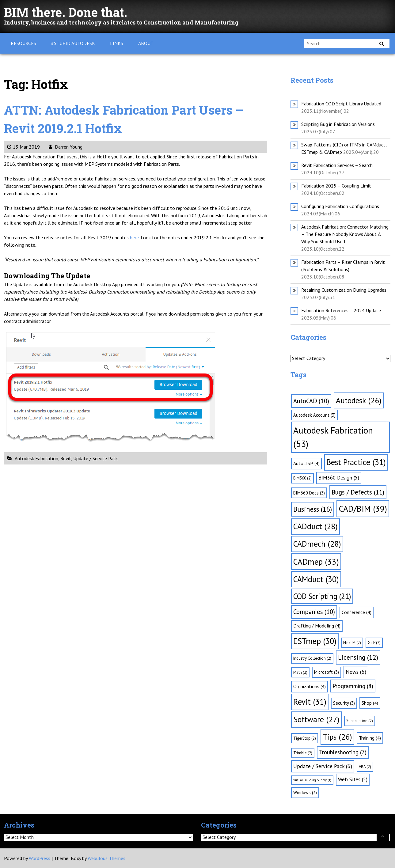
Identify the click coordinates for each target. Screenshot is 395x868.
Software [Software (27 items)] (316, 719)
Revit (66, 458)
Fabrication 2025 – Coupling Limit (336, 186)
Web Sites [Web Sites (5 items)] (353, 779)
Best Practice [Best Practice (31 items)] (356, 462)
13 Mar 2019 (23, 147)
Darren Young (66, 147)
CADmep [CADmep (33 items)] (316, 562)
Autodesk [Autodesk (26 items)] (359, 400)
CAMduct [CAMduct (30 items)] (316, 579)
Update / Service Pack (95, 458)
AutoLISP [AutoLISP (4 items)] (306, 463)
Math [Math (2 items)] (300, 672)
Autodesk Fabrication (36, 458)
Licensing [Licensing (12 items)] (358, 657)
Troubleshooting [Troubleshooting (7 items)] (343, 752)
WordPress (40, 858)
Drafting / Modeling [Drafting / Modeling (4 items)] (317, 626)
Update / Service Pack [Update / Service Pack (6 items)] (323, 766)
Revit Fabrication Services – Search (337, 165)
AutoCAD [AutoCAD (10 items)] (311, 401)
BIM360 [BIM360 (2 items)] (302, 478)
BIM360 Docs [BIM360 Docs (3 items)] (309, 493)
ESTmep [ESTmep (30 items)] (315, 641)
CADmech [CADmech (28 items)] (317, 544)
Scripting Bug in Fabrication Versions (338, 124)
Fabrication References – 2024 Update (341, 310)
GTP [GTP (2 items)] (374, 643)
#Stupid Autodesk (73, 43)
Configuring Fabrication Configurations (340, 206)
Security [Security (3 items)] (344, 703)
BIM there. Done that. (66, 12)
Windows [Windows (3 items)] (305, 792)
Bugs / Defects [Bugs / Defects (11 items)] (358, 492)
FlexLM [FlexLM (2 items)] (352, 643)
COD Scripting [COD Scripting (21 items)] (322, 596)
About (146, 43)
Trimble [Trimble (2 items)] (303, 753)
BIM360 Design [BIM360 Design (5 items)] (339, 478)
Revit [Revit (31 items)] (310, 702)
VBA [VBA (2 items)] (365, 767)
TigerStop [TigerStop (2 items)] (305, 738)
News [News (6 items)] (356, 672)
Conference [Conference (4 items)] (357, 612)
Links (117, 43)
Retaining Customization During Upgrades (344, 290)
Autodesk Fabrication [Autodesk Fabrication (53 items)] (333, 437)
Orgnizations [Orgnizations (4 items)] (310, 686)
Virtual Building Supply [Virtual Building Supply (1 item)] (312, 780)
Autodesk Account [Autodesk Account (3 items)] (314, 415)
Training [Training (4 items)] (370, 738)
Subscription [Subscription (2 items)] (360, 721)
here (134, 237)
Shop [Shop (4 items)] (370, 703)
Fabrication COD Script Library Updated (341, 104)
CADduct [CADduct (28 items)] (315, 526)
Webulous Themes (106, 858)
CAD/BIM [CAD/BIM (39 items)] (363, 509)
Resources (23, 43)
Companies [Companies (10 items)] (314, 612)
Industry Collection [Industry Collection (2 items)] (312, 658)
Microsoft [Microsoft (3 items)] (327, 672)
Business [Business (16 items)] (313, 509)
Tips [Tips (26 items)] (337, 737)
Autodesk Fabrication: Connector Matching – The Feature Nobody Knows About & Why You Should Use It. (345, 234)
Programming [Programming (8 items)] (353, 686)
